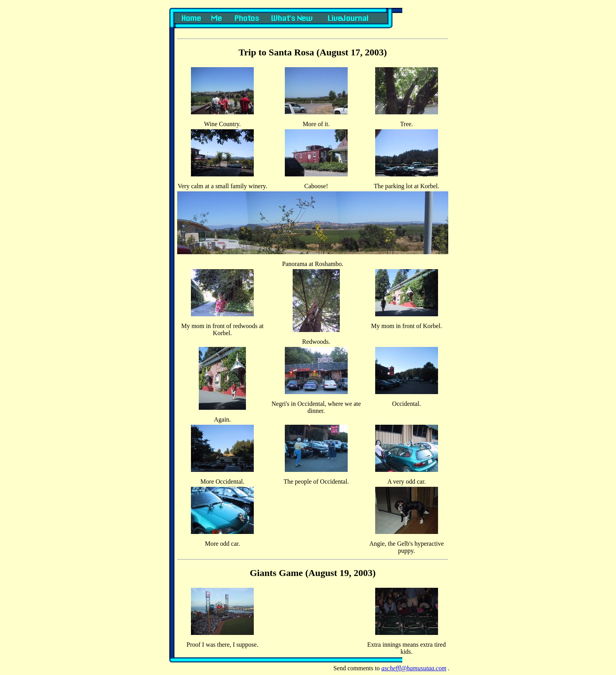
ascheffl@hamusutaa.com (414, 668)
